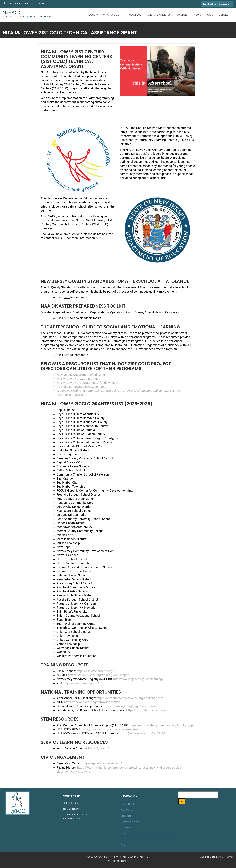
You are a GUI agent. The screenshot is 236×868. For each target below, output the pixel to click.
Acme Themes (226, 857)
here (99, 238)
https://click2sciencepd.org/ (95, 671)
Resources (134, 15)
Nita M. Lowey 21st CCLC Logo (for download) (87, 383)
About (91, 15)
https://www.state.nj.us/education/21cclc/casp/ (162, 725)
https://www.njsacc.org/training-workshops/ (99, 675)
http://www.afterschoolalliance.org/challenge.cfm (130, 698)
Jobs (210, 15)
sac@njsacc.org (36, 3)
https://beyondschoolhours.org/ (147, 710)
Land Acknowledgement (217, 4)
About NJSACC (128, 804)
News (197, 15)
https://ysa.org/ (98, 748)
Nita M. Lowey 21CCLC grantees (78, 379)
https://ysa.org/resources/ (81, 683)
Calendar (182, 15)
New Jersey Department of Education (82, 375)
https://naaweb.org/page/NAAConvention (92, 702)
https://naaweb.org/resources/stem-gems (110, 729)
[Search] (182, 801)
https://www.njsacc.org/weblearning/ (138, 679)
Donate (223, 15)
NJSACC (13, 13)
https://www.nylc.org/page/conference (130, 706)
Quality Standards (159, 15)
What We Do (111, 15)
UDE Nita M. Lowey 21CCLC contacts (81, 387)
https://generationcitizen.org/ (102, 763)
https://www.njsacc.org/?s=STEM (142, 733)
